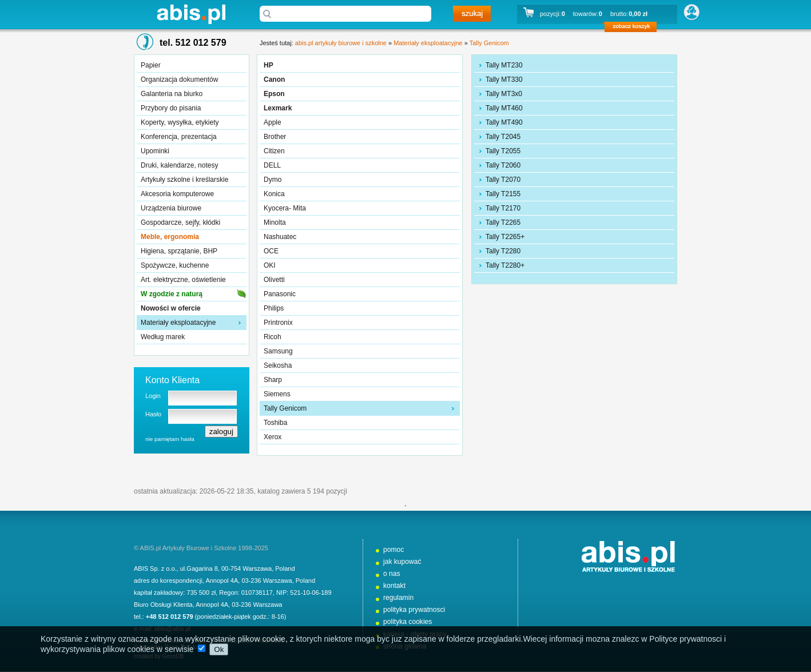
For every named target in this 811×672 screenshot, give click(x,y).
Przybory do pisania (171, 108)
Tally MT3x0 (504, 94)
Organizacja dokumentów (179, 79)
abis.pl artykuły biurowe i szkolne (191, 14)
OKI (270, 265)
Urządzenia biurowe (171, 208)
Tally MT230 (504, 65)
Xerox (273, 437)
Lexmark (278, 108)
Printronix (278, 323)
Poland (285, 568)
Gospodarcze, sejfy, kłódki (180, 222)
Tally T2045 (503, 137)
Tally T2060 (503, 165)
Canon (274, 79)
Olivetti (274, 280)
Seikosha (278, 365)
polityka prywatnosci (414, 610)
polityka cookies (408, 622)
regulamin (398, 598)
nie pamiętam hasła (170, 439)
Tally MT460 (504, 108)
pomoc (393, 550)
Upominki (155, 151)
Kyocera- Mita (285, 208)
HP (269, 65)
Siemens (277, 394)
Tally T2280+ (505, 265)
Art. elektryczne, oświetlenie (183, 280)
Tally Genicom (489, 43)
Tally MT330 (504, 79)
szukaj (472, 14)
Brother (275, 137)
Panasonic (280, 294)
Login (153, 396)
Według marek (163, 337)
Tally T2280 (503, 251)
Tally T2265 (503, 222)
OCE (271, 251)
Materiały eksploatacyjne (178, 323)
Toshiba (275, 423)
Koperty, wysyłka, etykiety (180, 122)
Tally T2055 (503, 151)
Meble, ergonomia (170, 237)
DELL (272, 165)
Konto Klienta (172, 380)
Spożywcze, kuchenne (175, 265)
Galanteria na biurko (172, 94)
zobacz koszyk (634, 29)
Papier (151, 65)
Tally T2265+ (505, 237)
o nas (392, 574)
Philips (274, 308)
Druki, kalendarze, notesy (179, 165)
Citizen (274, 151)
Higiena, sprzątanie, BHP (179, 251)
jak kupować (402, 562)
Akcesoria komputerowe (177, 194)
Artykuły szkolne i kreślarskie (184, 180)
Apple (273, 122)
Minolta (275, 222)
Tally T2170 (503, 208)
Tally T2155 (503, 194)
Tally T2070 (503, 180)
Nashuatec (280, 237)
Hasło (153, 414)
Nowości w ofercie (171, 308)
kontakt (394, 586)
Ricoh (273, 337)
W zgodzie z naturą (172, 294)
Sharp (273, 380)
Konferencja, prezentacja (179, 137)
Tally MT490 (504, 122)
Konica (274, 194)
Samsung (278, 351)
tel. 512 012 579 (193, 43)
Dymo (273, 180)
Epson (274, 94)
